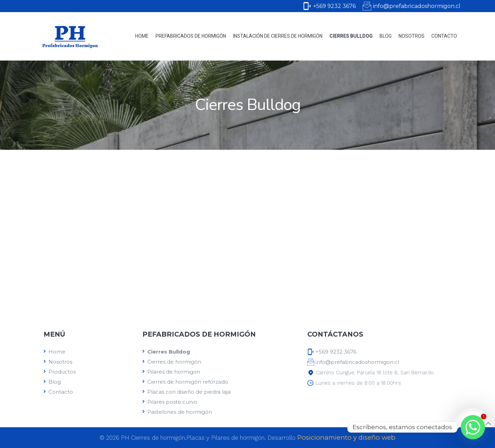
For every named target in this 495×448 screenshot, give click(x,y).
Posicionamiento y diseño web (346, 437)
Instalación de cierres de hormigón (278, 36)
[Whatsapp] (473, 427)
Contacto (444, 36)
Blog (386, 36)
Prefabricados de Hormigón (191, 36)
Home (142, 36)
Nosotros (412, 36)
